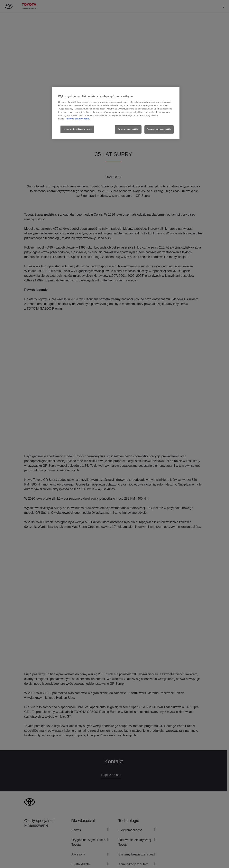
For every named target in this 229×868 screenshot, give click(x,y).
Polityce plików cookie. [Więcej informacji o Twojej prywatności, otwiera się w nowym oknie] (78, 119)
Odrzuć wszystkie (128, 129)
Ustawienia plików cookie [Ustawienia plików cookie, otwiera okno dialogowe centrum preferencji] (77, 129)
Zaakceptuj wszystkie (159, 129)
